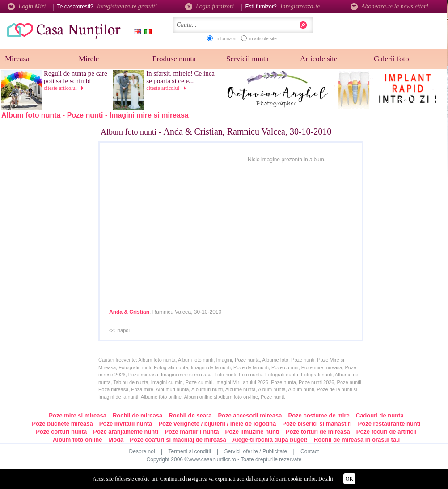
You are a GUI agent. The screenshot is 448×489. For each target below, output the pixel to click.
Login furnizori (209, 6)
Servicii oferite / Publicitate (256, 451)
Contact (310, 451)
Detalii (326, 479)
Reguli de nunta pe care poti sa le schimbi (76, 77)
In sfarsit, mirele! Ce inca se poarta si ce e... (180, 77)
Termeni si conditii (189, 451)
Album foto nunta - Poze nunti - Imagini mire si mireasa (95, 115)
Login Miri (27, 6)
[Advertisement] (59, 271)
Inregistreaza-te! (301, 6)
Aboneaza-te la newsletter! (389, 6)
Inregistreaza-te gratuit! (127, 6)
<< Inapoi (119, 330)
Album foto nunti (129, 132)
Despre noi (142, 451)
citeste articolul (65, 88)
